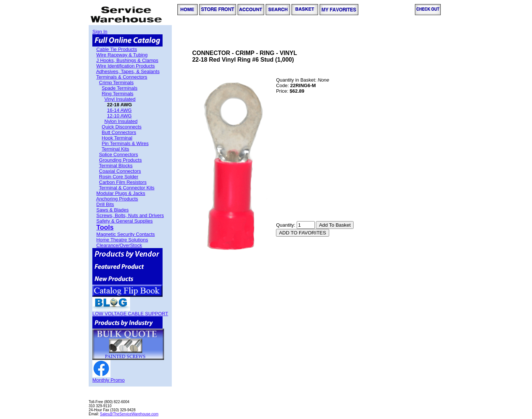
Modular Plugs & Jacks (121, 193)
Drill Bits (105, 204)
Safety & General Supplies (125, 221)
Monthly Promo (108, 380)
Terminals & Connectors (122, 77)
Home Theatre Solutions (122, 240)
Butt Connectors (119, 132)
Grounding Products (120, 160)
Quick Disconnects (122, 127)
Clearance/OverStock (119, 245)
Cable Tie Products (117, 49)
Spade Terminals (120, 88)
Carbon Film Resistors (123, 182)
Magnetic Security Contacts (126, 234)
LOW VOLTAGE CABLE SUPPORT (130, 314)
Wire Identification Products (126, 66)
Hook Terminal (117, 138)
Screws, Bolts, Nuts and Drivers (130, 215)
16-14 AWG (120, 110)
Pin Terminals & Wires (125, 143)
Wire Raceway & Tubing (122, 55)
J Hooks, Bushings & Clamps (127, 60)
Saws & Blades (112, 210)
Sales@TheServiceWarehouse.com (129, 414)
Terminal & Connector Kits (127, 188)
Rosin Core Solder (119, 177)
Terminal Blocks (116, 166)
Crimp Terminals (116, 83)
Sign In (100, 32)
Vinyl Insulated (120, 99)
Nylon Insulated (121, 121)
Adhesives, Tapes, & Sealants (128, 71)
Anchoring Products (117, 199)
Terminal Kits (115, 149)
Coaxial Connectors (120, 171)
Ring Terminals (117, 94)
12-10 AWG (120, 116)
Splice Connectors (119, 154)
